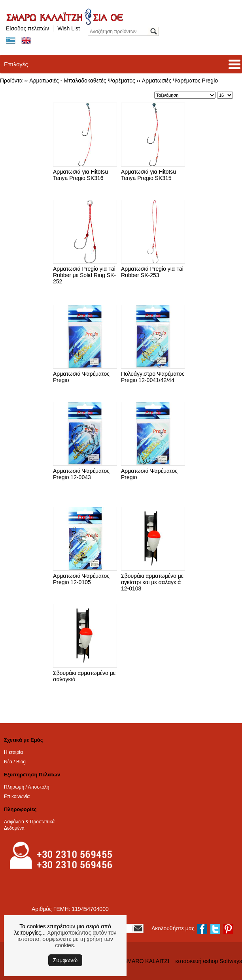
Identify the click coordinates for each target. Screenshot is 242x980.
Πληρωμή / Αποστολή (26, 787)
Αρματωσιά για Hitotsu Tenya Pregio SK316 (80, 175)
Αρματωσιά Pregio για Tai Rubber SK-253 (152, 272)
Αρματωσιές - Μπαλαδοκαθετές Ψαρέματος (82, 81)
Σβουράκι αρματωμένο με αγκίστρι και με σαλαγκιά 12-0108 (152, 582)
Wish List (69, 28)
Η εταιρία (13, 752)
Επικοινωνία (17, 796)
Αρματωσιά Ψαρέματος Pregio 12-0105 (81, 579)
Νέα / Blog (15, 762)
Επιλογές (16, 64)
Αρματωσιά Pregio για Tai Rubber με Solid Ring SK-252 (84, 275)
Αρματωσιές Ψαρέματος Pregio (180, 81)
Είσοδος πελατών (27, 28)
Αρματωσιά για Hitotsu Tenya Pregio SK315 (148, 175)
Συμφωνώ (65, 960)
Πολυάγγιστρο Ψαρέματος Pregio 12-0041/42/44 (153, 377)
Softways (231, 961)
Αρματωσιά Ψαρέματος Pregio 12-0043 (81, 474)
